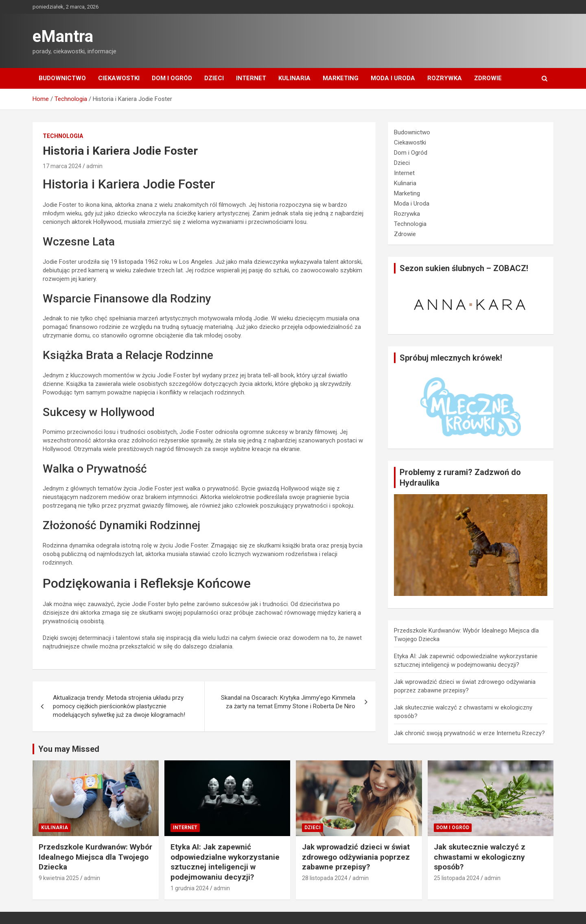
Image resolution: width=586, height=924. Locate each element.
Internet (251, 78)
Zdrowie (488, 78)
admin (94, 166)
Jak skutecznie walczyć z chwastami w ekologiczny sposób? (480, 857)
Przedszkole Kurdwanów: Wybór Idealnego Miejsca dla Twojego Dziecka (95, 857)
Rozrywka (445, 78)
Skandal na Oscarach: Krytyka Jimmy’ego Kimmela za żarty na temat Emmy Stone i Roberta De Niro (288, 702)
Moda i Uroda (393, 78)
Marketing (341, 78)
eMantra (63, 36)
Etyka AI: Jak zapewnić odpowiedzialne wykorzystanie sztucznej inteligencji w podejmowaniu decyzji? (225, 862)
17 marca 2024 (62, 166)
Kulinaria (294, 78)
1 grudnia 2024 (190, 888)
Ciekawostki (119, 78)
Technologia (63, 136)
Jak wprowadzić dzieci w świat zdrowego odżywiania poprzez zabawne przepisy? (356, 857)
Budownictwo (62, 78)
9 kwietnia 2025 (59, 878)
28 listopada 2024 (325, 878)
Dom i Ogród (172, 78)
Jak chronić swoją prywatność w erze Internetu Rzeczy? (469, 733)
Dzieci (214, 78)
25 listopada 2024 (457, 878)
